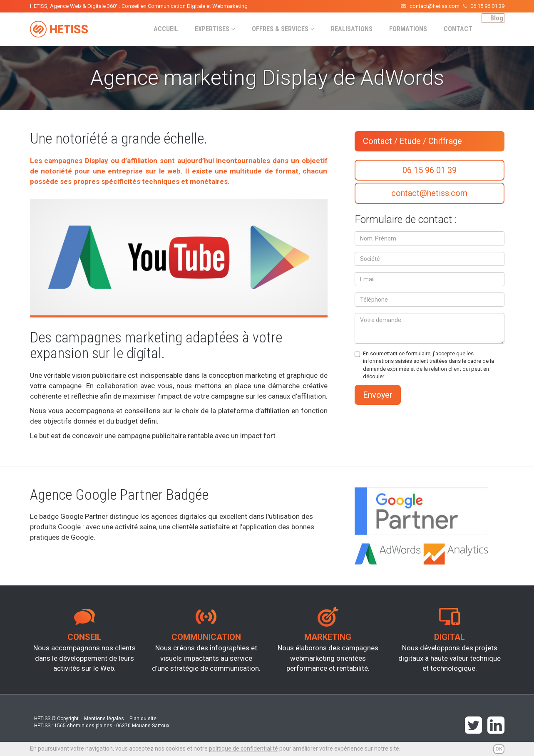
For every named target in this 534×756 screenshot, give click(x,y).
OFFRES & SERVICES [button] (274, 29)
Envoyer (378, 395)
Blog (492, 29)
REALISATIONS (343, 29)
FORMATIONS (399, 29)
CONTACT (449, 29)
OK (499, 749)
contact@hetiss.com (429, 193)
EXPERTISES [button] (206, 29)
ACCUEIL (157, 29)
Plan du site (143, 719)
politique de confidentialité (243, 749)
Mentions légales (104, 719)
